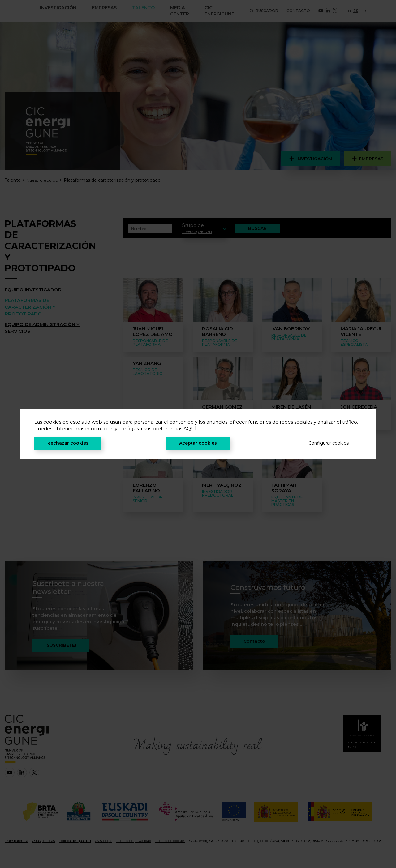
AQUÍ (190, 428)
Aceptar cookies (198, 443)
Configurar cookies (329, 443)
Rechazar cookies (68, 443)
